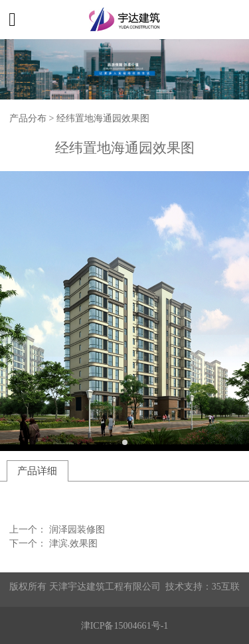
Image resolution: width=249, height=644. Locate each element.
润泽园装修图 (77, 529)
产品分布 (28, 118)
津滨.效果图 (74, 543)
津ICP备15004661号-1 (125, 625)
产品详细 (37, 471)
